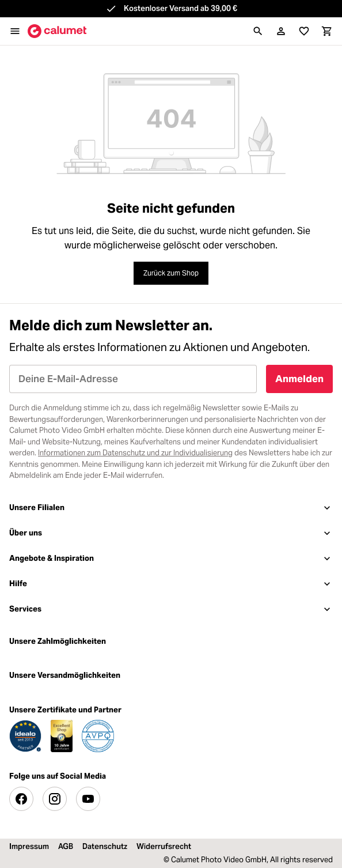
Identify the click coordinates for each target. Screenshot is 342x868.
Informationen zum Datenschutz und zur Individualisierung (135, 453)
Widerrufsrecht (164, 846)
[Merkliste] (304, 31)
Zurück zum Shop (171, 273)
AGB (66, 846)
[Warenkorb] (327, 31)
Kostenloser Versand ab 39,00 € (180, 8)
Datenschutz (105, 846)
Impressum (29, 846)
